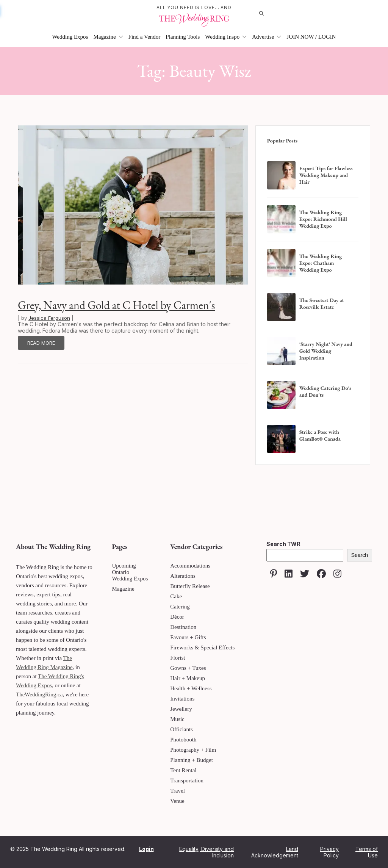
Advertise (267, 37)
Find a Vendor (145, 37)
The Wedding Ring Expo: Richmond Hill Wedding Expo (323, 219)
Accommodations (190, 566)
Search (360, 555)
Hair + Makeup (188, 678)
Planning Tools (183, 37)
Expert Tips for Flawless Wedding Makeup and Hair (326, 175)
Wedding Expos (70, 37)
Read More (41, 343)
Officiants (181, 729)
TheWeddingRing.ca (39, 694)
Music (177, 719)
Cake (176, 596)
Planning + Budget (192, 760)
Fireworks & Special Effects (202, 647)
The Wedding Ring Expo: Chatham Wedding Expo (321, 263)
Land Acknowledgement (275, 852)
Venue (177, 801)
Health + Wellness (191, 688)
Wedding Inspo (226, 37)
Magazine (108, 37)
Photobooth (183, 740)
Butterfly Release (190, 586)
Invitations (182, 699)
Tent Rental (183, 770)
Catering (180, 607)
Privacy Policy (329, 852)
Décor (177, 617)
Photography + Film (193, 750)
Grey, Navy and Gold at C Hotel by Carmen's (116, 305)
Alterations (183, 576)
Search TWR (283, 544)
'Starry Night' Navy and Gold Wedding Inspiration (326, 351)
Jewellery (181, 709)
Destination (183, 627)
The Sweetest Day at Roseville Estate (322, 303)
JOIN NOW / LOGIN (311, 37)
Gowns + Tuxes (188, 668)
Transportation (187, 780)
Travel (178, 791)
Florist (178, 658)
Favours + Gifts (188, 637)
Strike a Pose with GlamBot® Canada (320, 435)
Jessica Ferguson (49, 318)
